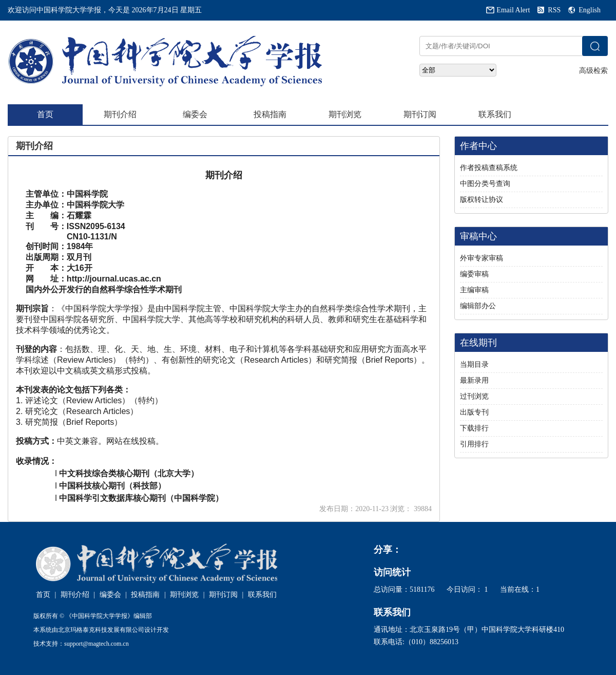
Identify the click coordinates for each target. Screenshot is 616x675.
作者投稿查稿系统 (489, 168)
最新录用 (474, 380)
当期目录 (474, 364)
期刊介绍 (120, 114)
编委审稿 (474, 274)
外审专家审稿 (482, 258)
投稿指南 (270, 114)
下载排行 (474, 428)
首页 (45, 114)
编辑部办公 (478, 306)
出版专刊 (474, 412)
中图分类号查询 (485, 184)
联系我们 (495, 114)
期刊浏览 (345, 114)
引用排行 (474, 444)
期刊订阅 (420, 114)
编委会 (195, 114)
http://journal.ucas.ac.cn (114, 279)
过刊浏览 (474, 396)
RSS (554, 10)
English (590, 10)
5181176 (422, 589)
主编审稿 (474, 290)
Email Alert (513, 10)
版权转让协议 (482, 200)
